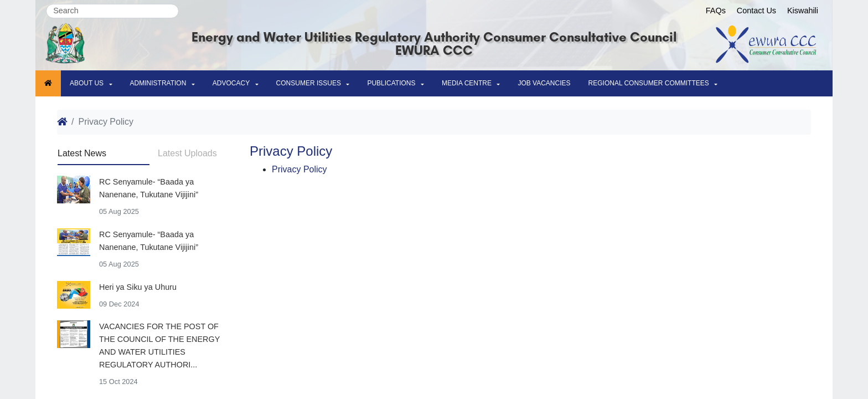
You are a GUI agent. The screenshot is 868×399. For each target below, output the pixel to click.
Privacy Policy (299, 169)
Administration (158, 83)
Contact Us (756, 11)
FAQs (716, 11)
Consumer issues (309, 83)
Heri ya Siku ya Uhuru (138, 287)
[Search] (112, 11)
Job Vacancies (544, 83)
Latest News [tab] (82, 153)
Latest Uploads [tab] (187, 153)
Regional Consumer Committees (649, 83)
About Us (87, 83)
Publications (391, 83)
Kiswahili (803, 11)
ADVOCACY (231, 83)
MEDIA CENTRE (467, 83)
